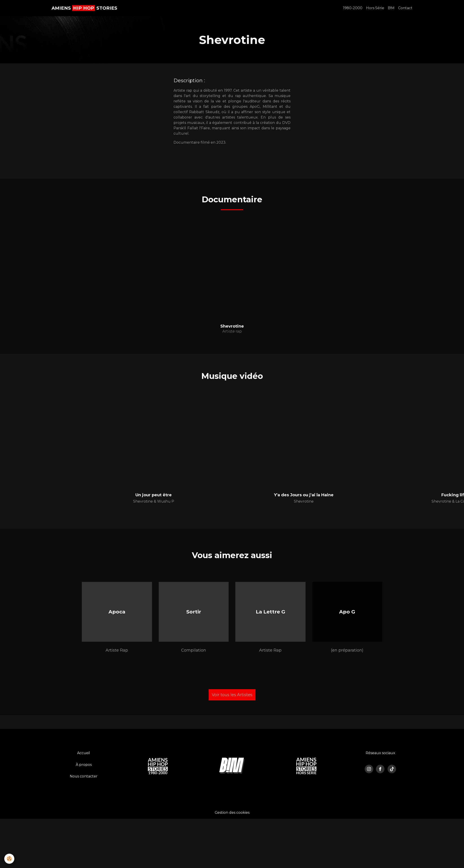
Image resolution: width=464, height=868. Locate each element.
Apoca (117, 612)
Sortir (194, 612)
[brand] (84, 8)
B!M (391, 8)
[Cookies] (10, 859)
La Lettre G (270, 612)
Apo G (347, 612)
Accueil (84, 754)
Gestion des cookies (232, 813)
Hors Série (375, 8)
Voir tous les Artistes (232, 695)
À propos (84, 765)
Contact (405, 8)
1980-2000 (353, 8)
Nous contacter (84, 777)
